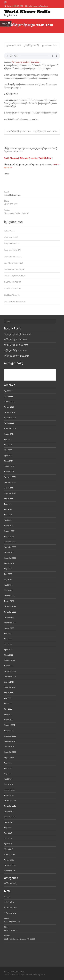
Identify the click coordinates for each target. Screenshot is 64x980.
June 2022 (8, 639)
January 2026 (9, 407)
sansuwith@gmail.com (12, 195)
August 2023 (9, 563)
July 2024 (8, 504)
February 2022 (10, 660)
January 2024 (9, 536)
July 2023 (8, 569)
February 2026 (10, 402)
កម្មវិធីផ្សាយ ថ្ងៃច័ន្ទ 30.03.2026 (15, 351)
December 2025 (10, 412)
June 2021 (8, 704)
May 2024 (8, 515)
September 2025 (10, 429)
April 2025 (8, 456)
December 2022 (10, 606)
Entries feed (10, 902)
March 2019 (9, 849)
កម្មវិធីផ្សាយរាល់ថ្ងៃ (32, 45)
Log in (8, 897)
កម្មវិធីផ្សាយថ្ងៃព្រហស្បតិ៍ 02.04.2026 (17, 334)
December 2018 (10, 865)
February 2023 (10, 596)
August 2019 (9, 822)
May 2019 (8, 838)
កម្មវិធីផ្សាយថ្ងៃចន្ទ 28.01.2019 (18, 131)
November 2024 (10, 483)
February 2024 (10, 531)
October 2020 (9, 747)
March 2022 (9, 655)
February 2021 (10, 725)
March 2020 (9, 785)
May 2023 (8, 580)
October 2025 (9, 423)
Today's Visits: (10, 237)
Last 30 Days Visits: (12, 269)
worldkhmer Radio (50, 45)
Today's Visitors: (10, 244)
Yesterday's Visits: (11, 250)
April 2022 (8, 650)
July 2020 (8, 763)
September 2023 (10, 558)
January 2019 (9, 860)
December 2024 (10, 477)
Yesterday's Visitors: (12, 256)
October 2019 (9, 811)
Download (35, 62)
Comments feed (11, 908)
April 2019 (8, 844)
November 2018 (10, 871)
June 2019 (8, 833)
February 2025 (10, 466)
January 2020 (9, 795)
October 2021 (9, 682)
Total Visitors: (9, 289)
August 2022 (9, 628)
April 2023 (8, 585)
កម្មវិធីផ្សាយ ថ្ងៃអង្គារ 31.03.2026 (16, 345)
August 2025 (9, 434)
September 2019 (10, 817)
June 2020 (8, 768)
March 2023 (9, 590)
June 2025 (8, 445)
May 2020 (8, 774)
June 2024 (8, 509)
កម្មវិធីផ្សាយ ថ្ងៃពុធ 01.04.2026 (15, 340)
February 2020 (10, 790)
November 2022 (10, 612)
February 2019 (9, 855)
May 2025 (8, 450)
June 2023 (8, 574)
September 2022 (10, 623)
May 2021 (8, 709)
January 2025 (9, 472)
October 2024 (9, 488)
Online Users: (9, 231)
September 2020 (10, 752)
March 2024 (9, 526)
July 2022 (8, 633)
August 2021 (9, 693)
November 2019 (10, 806)
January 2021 (9, 731)
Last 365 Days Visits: (12, 276)
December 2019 (10, 801)
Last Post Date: (10, 301)
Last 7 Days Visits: (11, 263)
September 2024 (10, 493)
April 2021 (8, 714)
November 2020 (10, 741)
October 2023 (9, 553)
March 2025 (9, 461)
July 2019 (8, 828)
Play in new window (20, 62)
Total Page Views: (11, 295)
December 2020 (10, 736)
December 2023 (10, 542)
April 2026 (8, 391)
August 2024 (9, 499)
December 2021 (10, 671)
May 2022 (8, 644)
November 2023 (10, 547)
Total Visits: (9, 282)
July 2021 (8, 698)
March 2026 (9, 396)
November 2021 (10, 677)
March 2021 (9, 720)
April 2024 (8, 520)
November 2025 (10, 418)
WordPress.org (11, 913)
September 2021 (10, 687)
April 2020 (8, 779)
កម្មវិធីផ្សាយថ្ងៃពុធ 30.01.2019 (46, 131)
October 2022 (9, 617)
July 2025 (8, 439)
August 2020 (9, 758)
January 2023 (9, 601)
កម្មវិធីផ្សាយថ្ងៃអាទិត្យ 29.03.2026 (16, 356)
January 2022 (9, 666)
